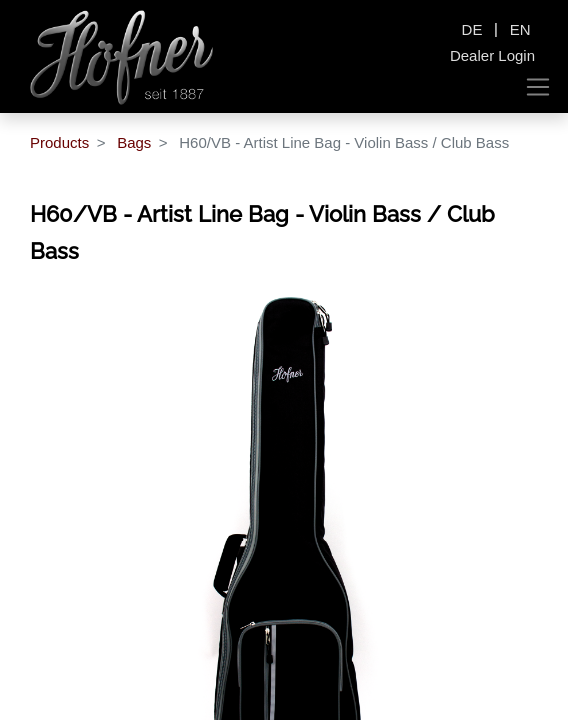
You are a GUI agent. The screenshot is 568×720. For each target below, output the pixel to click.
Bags (134, 142)
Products (59, 142)
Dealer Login (492, 55)
